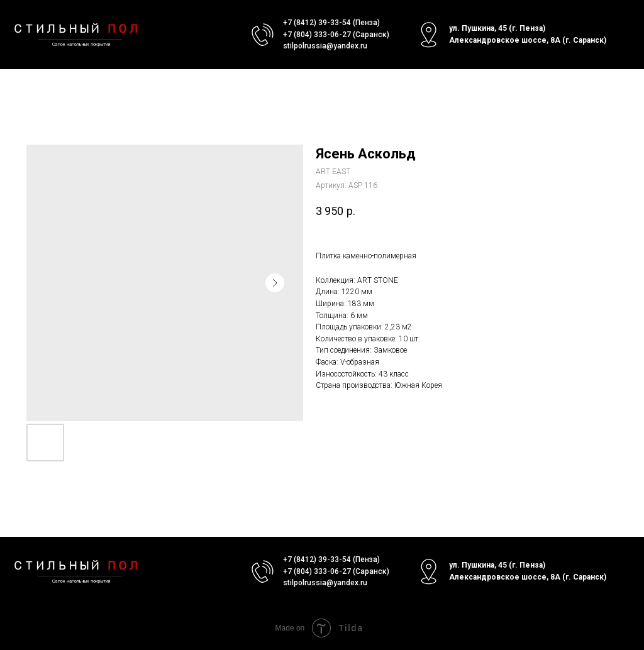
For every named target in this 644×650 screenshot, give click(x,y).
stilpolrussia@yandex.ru (325, 46)
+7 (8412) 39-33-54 (317, 23)
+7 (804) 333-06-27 (317, 35)
